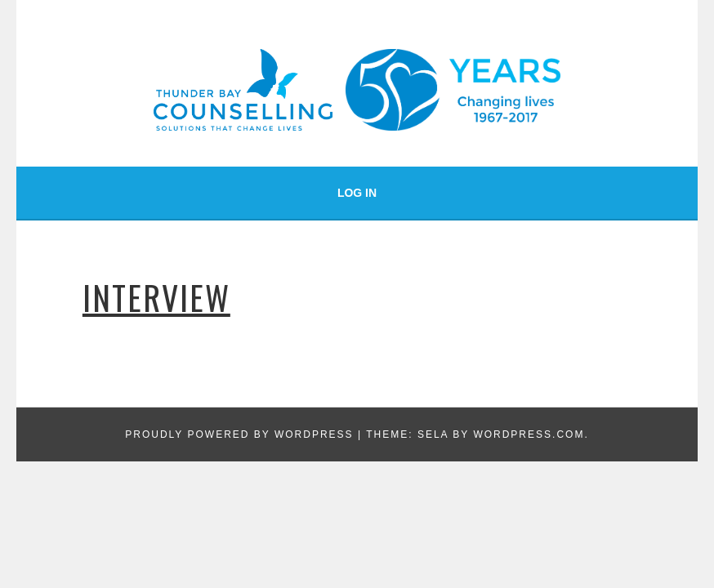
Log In (357, 193)
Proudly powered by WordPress (239, 434)
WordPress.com (529, 434)
